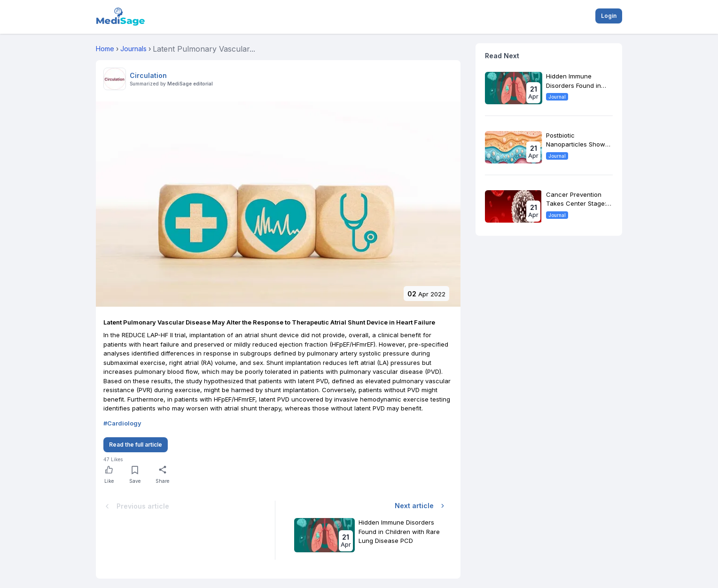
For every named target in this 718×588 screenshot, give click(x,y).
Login (609, 16)
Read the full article (136, 445)
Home (105, 49)
